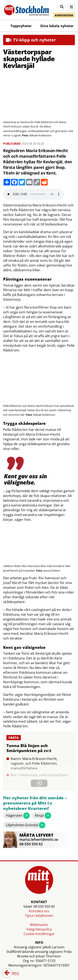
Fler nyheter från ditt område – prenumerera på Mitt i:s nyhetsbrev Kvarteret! (35, 803)
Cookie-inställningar (39, 934)
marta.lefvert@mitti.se (39, 839)
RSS (13, 974)
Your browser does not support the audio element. (34, 194)
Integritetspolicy (39, 929)
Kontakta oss (39, 911)
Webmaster (39, 925)
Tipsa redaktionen (39, 916)
